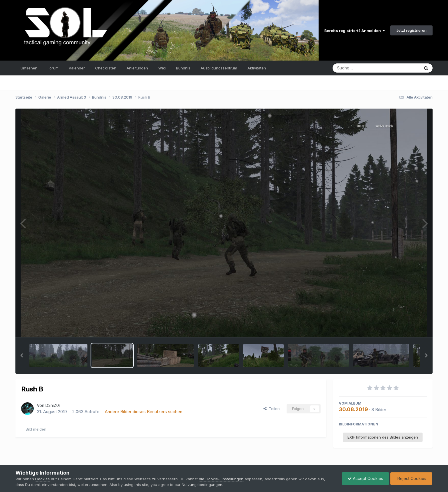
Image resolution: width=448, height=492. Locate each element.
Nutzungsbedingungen (202, 485)
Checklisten (106, 68)
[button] (22, 355)
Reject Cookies (411, 478)
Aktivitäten (257, 68)
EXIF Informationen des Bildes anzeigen (383, 437)
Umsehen (29, 68)
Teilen (272, 409)
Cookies (42, 479)
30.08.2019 (353, 409)
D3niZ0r (53, 405)
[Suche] (364, 68)
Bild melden (36, 429)
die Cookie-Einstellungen (221, 479)
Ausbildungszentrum (219, 68)
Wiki (162, 68)
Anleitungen (137, 68)
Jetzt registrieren (411, 30)
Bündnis (183, 68)
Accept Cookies (365, 478)
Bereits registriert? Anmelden (355, 31)
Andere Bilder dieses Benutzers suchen (144, 412)
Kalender (77, 68)
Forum (53, 68)
